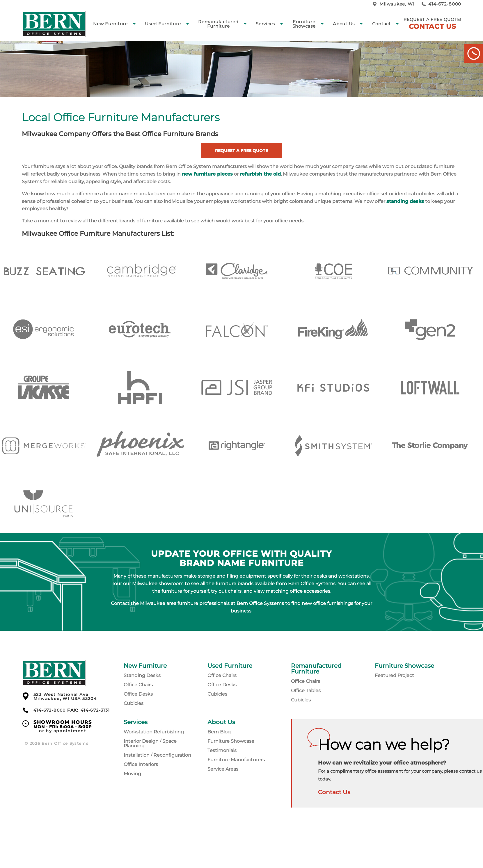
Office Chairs (138, 685)
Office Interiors (141, 764)
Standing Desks (142, 675)
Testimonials (222, 750)
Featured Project (394, 675)
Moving (132, 774)
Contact (381, 24)
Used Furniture (163, 24)
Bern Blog (219, 732)
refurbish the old (260, 174)
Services (265, 24)
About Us (344, 24)
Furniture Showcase (304, 24)
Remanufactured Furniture (218, 24)
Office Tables (306, 691)
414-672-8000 (445, 4)
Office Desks (138, 694)
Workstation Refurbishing (154, 732)
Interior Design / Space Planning (150, 743)
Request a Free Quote (241, 151)
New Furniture (110, 24)
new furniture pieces (207, 174)
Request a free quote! (432, 24)
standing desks (405, 201)
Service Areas (223, 769)
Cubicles (134, 703)
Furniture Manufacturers (236, 760)
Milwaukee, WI (397, 4)
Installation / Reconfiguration (157, 755)
